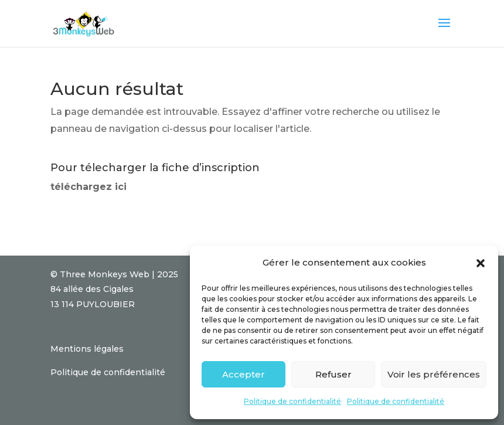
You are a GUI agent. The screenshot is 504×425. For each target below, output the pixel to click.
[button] (481, 263)
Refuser (333, 374)
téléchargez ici (88, 187)
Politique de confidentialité (292, 401)
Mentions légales (87, 349)
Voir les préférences (434, 374)
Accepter (244, 374)
